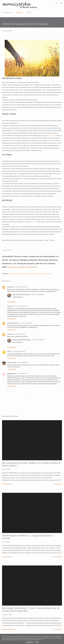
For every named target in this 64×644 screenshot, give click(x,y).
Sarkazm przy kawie (13, 323)
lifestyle (31, 274)
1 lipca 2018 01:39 (23, 362)
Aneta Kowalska (12, 362)
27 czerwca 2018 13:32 (26, 323)
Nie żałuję (33, 222)
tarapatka (10, 306)
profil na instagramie (28, 267)
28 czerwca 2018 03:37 (19, 334)
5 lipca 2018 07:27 (22, 374)
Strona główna (6, 12)
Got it (37, 642)
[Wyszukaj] (57, 3)
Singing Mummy (12, 374)
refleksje (48, 274)
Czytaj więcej (57, 484)
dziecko (11, 274)
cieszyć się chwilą (52, 136)
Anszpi (9, 351)
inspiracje (18, 274)
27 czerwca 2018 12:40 (21, 287)
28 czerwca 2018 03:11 (38, 294)
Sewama (10, 334)
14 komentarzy (7, 557)
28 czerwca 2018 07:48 (18, 351)
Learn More (30, 642)
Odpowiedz (12, 302)
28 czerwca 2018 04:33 (38, 340)
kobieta (24, 274)
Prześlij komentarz (9, 629)
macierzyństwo (39, 274)
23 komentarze (7, 484)
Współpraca (18, 12)
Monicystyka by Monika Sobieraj (21, 294)
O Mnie (28, 12)
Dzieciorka (10, 287)
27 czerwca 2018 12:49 (21, 306)
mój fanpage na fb (13, 267)
